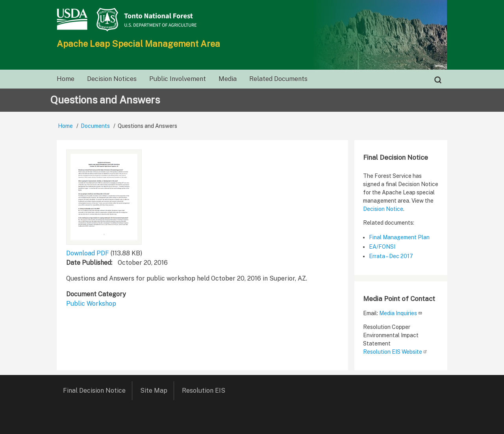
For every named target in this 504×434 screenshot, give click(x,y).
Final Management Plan (399, 237)
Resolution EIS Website (395, 352)
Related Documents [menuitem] (278, 79)
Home (65, 126)
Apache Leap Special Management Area (138, 44)
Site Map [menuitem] (154, 391)
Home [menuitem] (66, 79)
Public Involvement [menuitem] (178, 79)
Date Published (89, 263)
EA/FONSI (382, 247)
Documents (95, 126)
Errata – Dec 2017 (391, 256)
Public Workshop (91, 304)
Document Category (96, 294)
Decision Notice (383, 209)
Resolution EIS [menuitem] (206, 391)
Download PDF (88, 253)
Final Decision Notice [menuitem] (94, 391)
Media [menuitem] (228, 79)
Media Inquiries (401, 313)
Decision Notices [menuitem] (112, 79)
